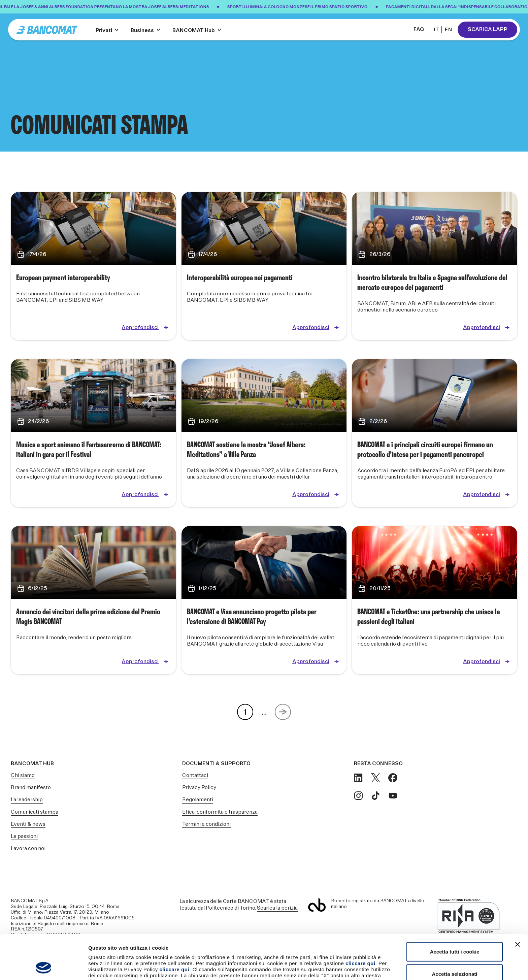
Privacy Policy (199, 788)
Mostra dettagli (354, 967)
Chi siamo (23, 775)
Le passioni (24, 836)
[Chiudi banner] (518, 903)
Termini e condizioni (206, 824)
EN (448, 30)
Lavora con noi (28, 848)
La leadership (27, 800)
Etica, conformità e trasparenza (220, 812)
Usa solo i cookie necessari (455, 954)
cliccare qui (360, 922)
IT (436, 30)
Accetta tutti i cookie (455, 910)
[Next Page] (283, 712)
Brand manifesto (31, 788)
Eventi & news (28, 824)
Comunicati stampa (35, 812)
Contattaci (195, 775)
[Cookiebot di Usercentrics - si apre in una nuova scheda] (44, 967)
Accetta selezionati (454, 932)
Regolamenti (198, 800)
